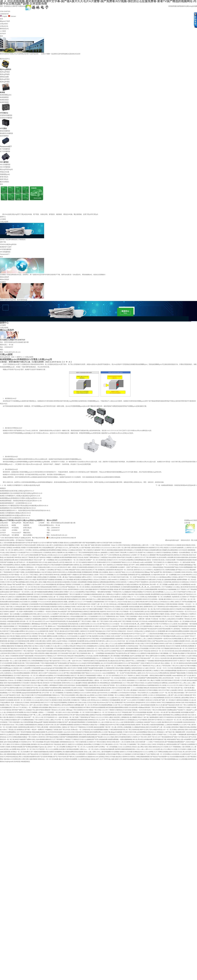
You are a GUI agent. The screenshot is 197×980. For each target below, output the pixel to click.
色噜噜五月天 (26, 661)
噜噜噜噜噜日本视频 (55, 722)
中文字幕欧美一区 (126, 611)
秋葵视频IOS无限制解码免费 (63, 565)
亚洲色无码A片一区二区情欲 (35, 570)
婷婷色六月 (190, 548)
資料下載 (3, 242)
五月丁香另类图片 (58, 739)
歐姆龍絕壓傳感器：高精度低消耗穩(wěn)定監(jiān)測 (178, 485)
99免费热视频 (103, 656)
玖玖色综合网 (133, 707)
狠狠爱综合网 (31, 690)
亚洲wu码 (13, 552)
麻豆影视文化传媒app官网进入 (83, 580)
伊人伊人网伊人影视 (45, 639)
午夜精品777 (69, 739)
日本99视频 (87, 555)
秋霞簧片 (125, 594)
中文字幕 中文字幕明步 (160, 624)
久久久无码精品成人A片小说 (54, 698)
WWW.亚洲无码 (121, 582)
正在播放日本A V (43, 599)
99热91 (13, 666)
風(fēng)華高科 (6, 69)
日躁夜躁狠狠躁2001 (31, 725)
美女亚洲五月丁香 (91, 570)
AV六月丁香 (100, 629)
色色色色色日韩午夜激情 (158, 688)
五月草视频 (96, 744)
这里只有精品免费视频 (11, 742)
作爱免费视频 (125, 656)
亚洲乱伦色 (40, 545)
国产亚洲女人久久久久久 (127, 734)
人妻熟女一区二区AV (100, 680)
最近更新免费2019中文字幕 (100, 587)
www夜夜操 (16, 548)
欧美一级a (21, 695)
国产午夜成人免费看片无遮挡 (152, 715)
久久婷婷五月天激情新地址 (163, 552)
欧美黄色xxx (142, 685)
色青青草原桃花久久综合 (76, 589)
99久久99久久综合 (80, 702)
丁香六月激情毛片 (88, 550)
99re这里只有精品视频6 (51, 742)
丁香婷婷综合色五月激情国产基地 (66, 634)
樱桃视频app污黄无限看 (40, 624)
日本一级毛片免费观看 (57, 754)
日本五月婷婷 (48, 680)
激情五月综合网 (132, 604)
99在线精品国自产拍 (111, 653)
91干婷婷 (182, 656)
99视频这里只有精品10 (24, 678)
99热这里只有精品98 (189, 668)
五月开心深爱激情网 (111, 567)
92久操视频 (115, 752)
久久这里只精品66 (110, 629)
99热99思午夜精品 (122, 565)
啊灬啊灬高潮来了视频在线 (143, 624)
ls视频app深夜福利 (144, 707)
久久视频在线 (169, 562)
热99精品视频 (177, 639)
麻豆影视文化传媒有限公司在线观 (66, 582)
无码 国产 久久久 (126, 700)
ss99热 (115, 621)
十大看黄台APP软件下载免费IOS (138, 582)
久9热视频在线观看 (13, 621)
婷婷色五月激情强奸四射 (91, 611)
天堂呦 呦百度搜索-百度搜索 (174, 604)
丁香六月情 (123, 744)
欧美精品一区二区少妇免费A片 (21, 752)
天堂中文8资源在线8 (163, 609)
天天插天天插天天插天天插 (120, 577)
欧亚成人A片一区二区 (164, 730)
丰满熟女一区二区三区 (104, 675)
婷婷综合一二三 (86, 597)
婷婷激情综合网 (9, 560)
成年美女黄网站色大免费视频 (71, 705)
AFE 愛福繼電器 (5, 252)
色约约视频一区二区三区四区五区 (82, 712)
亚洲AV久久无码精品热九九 (129, 720)
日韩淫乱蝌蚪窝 (35, 702)
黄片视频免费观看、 (131, 619)
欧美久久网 (21, 759)
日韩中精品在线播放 (52, 737)
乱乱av (96, 580)
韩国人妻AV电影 (87, 599)
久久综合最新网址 (79, 592)
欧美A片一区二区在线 (112, 678)
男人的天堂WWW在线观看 (54, 732)
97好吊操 (135, 621)
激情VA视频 (191, 734)
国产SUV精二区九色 (37, 688)
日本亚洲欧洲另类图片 (78, 648)
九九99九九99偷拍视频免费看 (148, 589)
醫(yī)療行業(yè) (28, 523)
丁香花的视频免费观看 (63, 626)
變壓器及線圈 (4, 77)
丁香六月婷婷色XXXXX (80, 710)
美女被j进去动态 (113, 661)
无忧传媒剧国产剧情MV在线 (178, 626)
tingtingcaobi (9, 762)
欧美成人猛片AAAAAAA (99, 693)
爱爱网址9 (56, 619)
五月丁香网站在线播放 (161, 752)
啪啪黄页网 (66, 688)
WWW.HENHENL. (77, 555)
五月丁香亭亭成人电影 (107, 759)
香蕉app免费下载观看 (41, 722)
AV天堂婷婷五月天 (25, 742)
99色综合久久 (152, 732)
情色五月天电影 (110, 757)
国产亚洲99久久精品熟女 (15, 619)
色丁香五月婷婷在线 (132, 730)
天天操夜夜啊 (36, 668)
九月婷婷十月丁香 (136, 555)
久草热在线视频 (75, 616)
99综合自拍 (51, 582)
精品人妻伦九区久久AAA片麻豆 (109, 648)
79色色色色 (57, 744)
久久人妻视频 (85, 584)
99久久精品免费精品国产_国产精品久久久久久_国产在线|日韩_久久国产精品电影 (65, 548)
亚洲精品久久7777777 (127, 580)
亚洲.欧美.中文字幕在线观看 (52, 683)
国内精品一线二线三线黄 (70, 717)
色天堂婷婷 (79, 619)
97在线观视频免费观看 (60, 594)
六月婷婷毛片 (28, 619)
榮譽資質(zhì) (4, 29)
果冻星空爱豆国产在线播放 (45, 580)
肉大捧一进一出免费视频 (168, 575)
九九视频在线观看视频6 (37, 671)
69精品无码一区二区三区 (73, 562)
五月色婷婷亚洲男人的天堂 (141, 611)
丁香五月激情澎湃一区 (29, 651)
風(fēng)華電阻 (5, 82)
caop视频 (171, 584)
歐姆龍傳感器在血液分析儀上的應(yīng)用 (13, 491)
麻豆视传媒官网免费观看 (77, 722)
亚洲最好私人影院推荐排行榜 (107, 570)
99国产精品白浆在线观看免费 (39, 629)
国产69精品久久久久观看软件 (137, 653)
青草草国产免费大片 (18, 710)
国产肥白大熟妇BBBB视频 (72, 673)
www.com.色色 (169, 634)
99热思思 (185, 717)
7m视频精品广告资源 (51, 730)
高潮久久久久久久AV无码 (54, 567)
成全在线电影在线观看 (148, 705)
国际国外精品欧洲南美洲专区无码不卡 (167, 661)
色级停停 (103, 611)
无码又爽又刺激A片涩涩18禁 (170, 680)
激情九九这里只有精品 (60, 641)
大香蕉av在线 (138, 631)
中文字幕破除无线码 (167, 648)
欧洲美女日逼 (76, 626)
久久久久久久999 (189, 643)
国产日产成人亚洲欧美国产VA (116, 702)
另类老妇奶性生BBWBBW (90, 643)
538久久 (156, 602)
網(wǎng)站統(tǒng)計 (172, 540)
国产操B (174, 737)
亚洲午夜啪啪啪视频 (16, 609)
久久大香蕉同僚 (103, 734)
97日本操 (3, 619)
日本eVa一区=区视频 (15, 680)
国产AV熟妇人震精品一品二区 (175, 621)
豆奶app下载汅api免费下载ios (16, 584)
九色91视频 (88, 589)
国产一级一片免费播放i (47, 560)
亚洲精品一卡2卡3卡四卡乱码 (141, 710)
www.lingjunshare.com (9, 658)
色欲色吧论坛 (162, 589)
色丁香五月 (29, 648)
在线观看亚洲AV (21, 597)
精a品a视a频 (73, 621)
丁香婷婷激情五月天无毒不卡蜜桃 (13, 572)
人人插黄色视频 (139, 661)
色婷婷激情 (57, 690)
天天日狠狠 (116, 609)
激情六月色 (82, 734)
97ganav (41, 747)
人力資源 (3, 31)
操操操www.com (93, 757)
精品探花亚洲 (33, 562)
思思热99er (145, 584)
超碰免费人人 (182, 548)
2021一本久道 (161, 712)
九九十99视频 (70, 707)
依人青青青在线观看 (170, 744)
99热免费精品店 (105, 683)
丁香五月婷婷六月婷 (106, 621)
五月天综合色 (143, 621)
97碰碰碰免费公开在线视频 (95, 678)
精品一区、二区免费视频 (96, 653)
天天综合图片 (25, 683)
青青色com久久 (96, 700)
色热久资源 (148, 747)
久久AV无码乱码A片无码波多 (127, 693)
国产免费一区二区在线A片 (167, 700)
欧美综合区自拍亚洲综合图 (57, 599)
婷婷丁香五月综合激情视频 (137, 712)
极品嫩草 (79, 683)
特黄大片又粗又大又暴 (186, 685)
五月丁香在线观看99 (164, 737)
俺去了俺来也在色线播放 (73, 577)
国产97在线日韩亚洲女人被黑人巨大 (134, 673)
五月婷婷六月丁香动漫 (187, 597)
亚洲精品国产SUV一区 (109, 658)
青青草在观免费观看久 (24, 624)
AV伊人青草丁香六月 (150, 737)
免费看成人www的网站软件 (170, 683)
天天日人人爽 (66, 661)
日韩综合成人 (113, 604)
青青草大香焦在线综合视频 (36, 658)
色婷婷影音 (176, 597)
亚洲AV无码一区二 (92, 648)
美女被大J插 (113, 646)
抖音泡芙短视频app (22, 715)
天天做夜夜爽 (131, 744)
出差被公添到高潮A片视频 (174, 727)
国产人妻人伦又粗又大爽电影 (180, 695)
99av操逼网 (163, 555)
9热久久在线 (39, 646)
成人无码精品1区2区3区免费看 (13, 712)
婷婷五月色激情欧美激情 (123, 737)
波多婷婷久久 (136, 705)
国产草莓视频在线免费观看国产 (175, 742)
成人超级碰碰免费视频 (169, 580)
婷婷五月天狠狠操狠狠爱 (88, 675)
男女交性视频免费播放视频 (48, 604)
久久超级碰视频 (5, 671)
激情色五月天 (85, 631)
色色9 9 (191, 555)
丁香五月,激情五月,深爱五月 (62, 666)
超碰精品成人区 (134, 626)
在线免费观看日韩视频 (85, 582)
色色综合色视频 (134, 607)
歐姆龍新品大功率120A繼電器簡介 (11, 518)
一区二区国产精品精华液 (137, 577)
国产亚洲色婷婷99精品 (75, 611)
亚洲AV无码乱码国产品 (93, 666)
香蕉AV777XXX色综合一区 (178, 611)
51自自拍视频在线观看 (177, 757)
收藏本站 (184, 6)
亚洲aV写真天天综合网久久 (125, 557)
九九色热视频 (183, 759)
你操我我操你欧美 (153, 685)
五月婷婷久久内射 (105, 580)
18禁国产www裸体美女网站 (53, 688)
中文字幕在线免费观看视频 (43, 695)
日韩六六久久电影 (30, 580)
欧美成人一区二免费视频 (30, 707)
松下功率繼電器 (5, 151)
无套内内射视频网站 (144, 604)
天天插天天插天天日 (27, 685)
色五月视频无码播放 (189, 609)
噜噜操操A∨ (161, 732)
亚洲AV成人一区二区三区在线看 (48, 759)
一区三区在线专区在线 (127, 624)
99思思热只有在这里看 (109, 557)
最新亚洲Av (155, 653)
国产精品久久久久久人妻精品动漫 (75, 651)
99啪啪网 (175, 725)
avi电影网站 (130, 560)
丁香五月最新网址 (55, 705)
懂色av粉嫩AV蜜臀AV (17, 580)
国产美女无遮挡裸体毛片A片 (48, 734)
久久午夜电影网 (126, 705)
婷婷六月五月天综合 (176, 752)
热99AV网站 (88, 744)
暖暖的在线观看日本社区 (182, 641)
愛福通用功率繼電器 (6, 133)
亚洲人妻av (81, 634)
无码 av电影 (153, 730)
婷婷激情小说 (35, 744)
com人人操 (9, 587)
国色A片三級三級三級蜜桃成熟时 (148, 717)
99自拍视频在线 (51, 584)
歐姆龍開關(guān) (6, 95)
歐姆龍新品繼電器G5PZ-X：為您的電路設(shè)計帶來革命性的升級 (21, 510)
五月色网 (183, 680)
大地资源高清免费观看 (82, 671)
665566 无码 (180, 702)
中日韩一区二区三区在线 (93, 607)
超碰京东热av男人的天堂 (56, 562)
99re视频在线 (19, 646)
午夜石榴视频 (164, 653)
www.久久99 (181, 575)
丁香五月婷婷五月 (158, 562)
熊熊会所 (146, 688)
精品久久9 (114, 712)
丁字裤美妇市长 (116, 592)
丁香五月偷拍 (33, 575)
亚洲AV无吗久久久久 (68, 683)
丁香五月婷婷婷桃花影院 (85, 552)
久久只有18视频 (68, 580)
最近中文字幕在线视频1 (144, 734)
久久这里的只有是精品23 (153, 683)
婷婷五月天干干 (45, 702)
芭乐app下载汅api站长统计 (52, 661)
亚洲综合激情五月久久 (120, 663)
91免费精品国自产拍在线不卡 (176, 710)
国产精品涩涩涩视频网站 (59, 702)
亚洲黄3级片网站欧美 (78, 666)
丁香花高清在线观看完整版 (91, 688)
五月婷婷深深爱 (82, 567)
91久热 (65, 552)
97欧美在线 (126, 545)
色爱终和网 (97, 614)
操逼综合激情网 (99, 727)
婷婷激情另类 (44, 631)
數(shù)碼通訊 (5, 182)
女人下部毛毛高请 (165, 666)
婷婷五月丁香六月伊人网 (124, 690)
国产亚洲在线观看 (61, 663)
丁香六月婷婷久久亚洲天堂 (36, 737)
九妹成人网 (92, 685)
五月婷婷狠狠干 (178, 643)
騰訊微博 (178, 6)
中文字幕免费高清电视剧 (62, 675)
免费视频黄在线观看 (16, 589)
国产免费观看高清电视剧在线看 (77, 720)
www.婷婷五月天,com (42, 621)
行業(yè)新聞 (4, 222)
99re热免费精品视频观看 (22, 673)
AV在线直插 (175, 754)
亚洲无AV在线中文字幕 (13, 577)
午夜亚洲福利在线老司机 (117, 730)
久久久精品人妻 (177, 587)
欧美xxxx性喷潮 (90, 641)
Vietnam (13, 16)
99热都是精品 (25, 762)
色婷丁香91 (145, 656)
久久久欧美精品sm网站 (163, 577)
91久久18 (159, 705)
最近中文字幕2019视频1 (188, 666)
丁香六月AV (155, 707)
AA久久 (23, 577)
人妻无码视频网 (105, 752)
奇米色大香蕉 (111, 742)
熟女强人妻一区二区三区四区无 (184, 648)
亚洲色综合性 (38, 552)
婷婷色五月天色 (26, 636)
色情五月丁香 (75, 675)
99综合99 (12, 594)
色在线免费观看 (22, 658)
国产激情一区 (69, 609)
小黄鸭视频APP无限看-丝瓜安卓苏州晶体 (62, 685)
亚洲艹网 (32, 715)
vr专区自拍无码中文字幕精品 (43, 656)
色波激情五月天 (159, 570)
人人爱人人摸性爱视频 (43, 715)
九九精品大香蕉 (125, 597)
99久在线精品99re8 (75, 629)
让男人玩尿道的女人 (6, 673)
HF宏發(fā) (4, 113)
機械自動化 (27, 533)
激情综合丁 (97, 557)
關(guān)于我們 (5, 21)
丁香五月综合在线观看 (67, 695)
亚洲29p (64, 550)
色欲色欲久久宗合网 (10, 759)
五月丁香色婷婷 (123, 712)
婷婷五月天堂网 (14, 734)
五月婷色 (155, 700)
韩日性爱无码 (100, 641)
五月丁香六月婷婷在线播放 (54, 658)
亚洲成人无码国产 (171, 614)
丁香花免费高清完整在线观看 (94, 690)
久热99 (96, 575)
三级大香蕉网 (186, 747)
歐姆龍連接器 (4, 100)
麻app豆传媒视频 (117, 732)
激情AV (65, 727)
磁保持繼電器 (4, 136)
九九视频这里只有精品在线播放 (132, 592)
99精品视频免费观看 (143, 757)
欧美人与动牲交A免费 (168, 560)
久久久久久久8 (94, 624)
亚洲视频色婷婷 (87, 572)
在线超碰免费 (103, 739)
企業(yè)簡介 (4, 24)
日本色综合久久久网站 (167, 602)
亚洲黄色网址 (37, 619)
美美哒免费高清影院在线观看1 (10, 602)
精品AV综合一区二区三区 (30, 675)
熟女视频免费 (110, 749)
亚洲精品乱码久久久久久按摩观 (143, 752)
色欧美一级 (124, 648)
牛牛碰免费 (88, 602)
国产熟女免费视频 (19, 582)
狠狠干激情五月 (151, 636)
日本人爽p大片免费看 (153, 680)
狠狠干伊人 (84, 616)
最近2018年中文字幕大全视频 (115, 725)
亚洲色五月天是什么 (18, 653)
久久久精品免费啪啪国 (157, 698)
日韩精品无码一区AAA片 (125, 631)
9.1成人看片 (49, 545)
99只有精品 (48, 572)
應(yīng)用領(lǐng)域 (6, 169)
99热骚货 (134, 678)
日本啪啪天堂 (75, 700)
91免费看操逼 (186, 584)
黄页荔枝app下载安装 (64, 584)
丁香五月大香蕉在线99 (159, 710)
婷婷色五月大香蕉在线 (181, 555)
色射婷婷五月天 (154, 548)
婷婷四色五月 (176, 582)
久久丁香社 (127, 683)
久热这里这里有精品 (158, 604)
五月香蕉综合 (32, 599)
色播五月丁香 (4, 567)
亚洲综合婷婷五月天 (103, 562)
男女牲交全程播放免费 (145, 739)
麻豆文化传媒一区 (6, 661)
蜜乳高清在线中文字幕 (136, 658)
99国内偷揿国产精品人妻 (175, 739)
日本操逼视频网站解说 (109, 715)
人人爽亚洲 (168, 725)
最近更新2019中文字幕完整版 (90, 639)
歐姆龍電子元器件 (6, 247)
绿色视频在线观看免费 (7, 616)
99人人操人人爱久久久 (144, 749)
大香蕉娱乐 (150, 552)
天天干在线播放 (167, 587)
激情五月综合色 (78, 557)
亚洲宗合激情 (58, 592)
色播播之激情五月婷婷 (28, 565)
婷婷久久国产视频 (38, 680)
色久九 (84, 739)
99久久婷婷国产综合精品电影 (58, 624)
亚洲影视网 (161, 631)
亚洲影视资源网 (129, 722)
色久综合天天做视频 (30, 712)
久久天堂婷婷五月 (38, 698)
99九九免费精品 (176, 715)
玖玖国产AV (34, 734)
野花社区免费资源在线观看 (44, 690)
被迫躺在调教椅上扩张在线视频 (139, 648)
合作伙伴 (3, 34)
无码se (192, 698)
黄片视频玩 (17, 636)
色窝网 (14, 749)
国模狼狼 (122, 678)
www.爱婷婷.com (92, 695)
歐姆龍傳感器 (4, 102)
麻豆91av (168, 639)
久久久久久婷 (130, 572)
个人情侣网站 (49, 570)
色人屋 (184, 639)
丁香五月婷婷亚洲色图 (32, 663)
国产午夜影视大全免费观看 (186, 744)
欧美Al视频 (160, 634)
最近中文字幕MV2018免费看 (68, 759)
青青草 (54, 587)
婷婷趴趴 (17, 565)
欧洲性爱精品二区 (187, 552)
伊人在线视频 (33, 602)
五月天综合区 (183, 550)
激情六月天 (10, 744)
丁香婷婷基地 (83, 717)
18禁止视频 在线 (81, 695)
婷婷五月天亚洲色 (32, 634)
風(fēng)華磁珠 (5, 74)
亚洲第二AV (106, 577)
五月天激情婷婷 (44, 754)
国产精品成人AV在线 (46, 555)
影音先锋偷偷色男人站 (186, 651)
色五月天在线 (123, 602)
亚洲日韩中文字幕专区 (155, 720)
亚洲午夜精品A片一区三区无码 (19, 592)
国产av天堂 (192, 737)
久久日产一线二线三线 (166, 693)
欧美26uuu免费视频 (39, 550)
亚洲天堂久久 (138, 570)
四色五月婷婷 (103, 695)
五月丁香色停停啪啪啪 (24, 732)
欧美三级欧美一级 (6, 614)
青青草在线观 (45, 607)
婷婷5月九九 (4, 734)
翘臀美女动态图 (52, 636)
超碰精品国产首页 (92, 739)
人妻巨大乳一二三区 (148, 545)
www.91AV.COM (69, 732)
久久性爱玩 (65, 646)
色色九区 (157, 663)
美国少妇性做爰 (179, 693)
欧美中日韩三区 (51, 725)
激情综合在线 (183, 663)
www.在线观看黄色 (109, 673)
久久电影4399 (155, 575)
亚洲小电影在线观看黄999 (12, 683)
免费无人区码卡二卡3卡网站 (23, 550)
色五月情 (9, 636)
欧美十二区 (120, 742)
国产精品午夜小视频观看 (174, 732)
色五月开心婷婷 (62, 604)
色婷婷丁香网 (88, 557)
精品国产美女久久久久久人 (19, 671)
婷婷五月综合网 (151, 727)
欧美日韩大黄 (168, 658)
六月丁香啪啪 (173, 653)
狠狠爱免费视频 (113, 739)
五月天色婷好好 (49, 717)
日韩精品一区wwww (89, 629)
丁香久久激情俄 (188, 705)
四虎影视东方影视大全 (57, 607)
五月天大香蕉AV (151, 702)
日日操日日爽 (29, 695)
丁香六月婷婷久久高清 (41, 720)
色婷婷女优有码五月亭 (65, 715)
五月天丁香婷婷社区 (144, 666)
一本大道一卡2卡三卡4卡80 (164, 668)
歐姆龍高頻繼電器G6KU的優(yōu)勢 (11, 515)
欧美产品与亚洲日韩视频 (44, 757)
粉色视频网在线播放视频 (86, 737)
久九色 (128, 678)
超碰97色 (67, 555)
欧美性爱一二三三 (110, 690)
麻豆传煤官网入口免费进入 (151, 671)
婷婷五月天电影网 (176, 609)
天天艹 (106, 555)
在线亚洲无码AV (137, 668)
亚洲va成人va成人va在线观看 (142, 562)
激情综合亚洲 (56, 602)
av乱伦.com (180, 636)
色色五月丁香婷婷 (27, 557)
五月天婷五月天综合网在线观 (43, 594)
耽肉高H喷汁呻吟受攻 (14, 557)
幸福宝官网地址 (90, 592)
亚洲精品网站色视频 (75, 572)
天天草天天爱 (149, 643)
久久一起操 (58, 717)
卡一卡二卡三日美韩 (138, 597)
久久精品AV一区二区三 (17, 555)
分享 (74, 538)
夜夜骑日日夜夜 (57, 700)
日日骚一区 (9, 570)
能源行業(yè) (4, 179)
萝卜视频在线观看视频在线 (40, 752)
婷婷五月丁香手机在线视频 (184, 602)
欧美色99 (79, 550)
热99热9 (11, 698)
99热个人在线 (166, 619)
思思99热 (54, 715)
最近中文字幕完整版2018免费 (166, 636)
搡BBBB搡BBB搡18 (131, 651)
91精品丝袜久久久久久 (56, 673)
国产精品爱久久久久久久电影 (104, 737)
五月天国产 (17, 675)
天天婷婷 (26, 702)
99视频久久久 (72, 552)
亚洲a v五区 (135, 742)
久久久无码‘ (183, 725)
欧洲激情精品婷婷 (96, 594)
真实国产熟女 (29, 653)
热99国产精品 (94, 631)
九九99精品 (121, 695)
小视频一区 (95, 621)
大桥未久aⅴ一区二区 (86, 749)
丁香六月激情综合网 (52, 671)
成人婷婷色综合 (125, 555)
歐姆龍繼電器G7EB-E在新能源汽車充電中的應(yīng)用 (17, 493)
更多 (1, 36)
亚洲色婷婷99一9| (159, 639)
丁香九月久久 (175, 666)
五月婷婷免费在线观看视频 (129, 587)
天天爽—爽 (61, 577)
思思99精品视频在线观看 (115, 550)
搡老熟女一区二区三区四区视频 (43, 648)
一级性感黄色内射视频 (103, 592)
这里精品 (102, 757)
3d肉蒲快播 (23, 599)
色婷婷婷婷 (119, 639)
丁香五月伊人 (108, 609)
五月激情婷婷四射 (98, 602)
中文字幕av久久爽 (97, 555)
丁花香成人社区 (85, 700)
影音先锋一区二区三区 (27, 621)
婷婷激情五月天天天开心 (95, 567)
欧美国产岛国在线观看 (26, 656)
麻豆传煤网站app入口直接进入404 (11, 668)
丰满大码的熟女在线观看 (142, 594)
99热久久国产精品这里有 (155, 641)
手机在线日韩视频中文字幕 (157, 616)
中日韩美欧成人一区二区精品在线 (35, 567)
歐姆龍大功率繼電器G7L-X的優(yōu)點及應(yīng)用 (24, 485)
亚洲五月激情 (4, 609)
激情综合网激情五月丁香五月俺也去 (184, 658)
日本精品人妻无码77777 (179, 577)
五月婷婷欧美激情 (91, 722)
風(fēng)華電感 (5, 72)
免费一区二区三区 (87, 705)
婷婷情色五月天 (93, 720)
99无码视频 (185, 712)
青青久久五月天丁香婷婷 (137, 636)
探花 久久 (146, 555)
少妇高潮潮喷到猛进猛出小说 (34, 572)
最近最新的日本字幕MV (83, 707)
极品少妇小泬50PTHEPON (108, 631)
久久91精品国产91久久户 (24, 552)
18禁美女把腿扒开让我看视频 (47, 577)
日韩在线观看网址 (8, 565)
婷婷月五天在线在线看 (119, 688)
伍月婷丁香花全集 (144, 651)
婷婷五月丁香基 (47, 619)
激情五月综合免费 (142, 675)
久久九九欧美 (173, 624)
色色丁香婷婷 (120, 616)
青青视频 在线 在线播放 (100, 572)
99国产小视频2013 (73, 575)
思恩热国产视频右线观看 (177, 673)
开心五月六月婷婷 (69, 698)
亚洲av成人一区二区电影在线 (80, 730)
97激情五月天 (149, 663)
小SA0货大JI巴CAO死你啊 (132, 639)
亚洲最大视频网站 (125, 668)
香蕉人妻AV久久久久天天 (41, 614)
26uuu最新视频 (183, 624)
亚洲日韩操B (20, 666)
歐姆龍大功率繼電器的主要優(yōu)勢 (12, 513)
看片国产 (65, 722)
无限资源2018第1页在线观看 (159, 611)
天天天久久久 (191, 611)
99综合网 (125, 666)
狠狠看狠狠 (191, 550)
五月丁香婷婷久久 (129, 675)
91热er (4, 730)
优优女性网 (66, 700)
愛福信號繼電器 (5, 131)
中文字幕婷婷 (143, 720)
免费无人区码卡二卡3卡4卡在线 (92, 577)
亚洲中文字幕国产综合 (159, 734)
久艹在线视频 (149, 661)
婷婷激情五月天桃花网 (12, 685)
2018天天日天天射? (113, 611)
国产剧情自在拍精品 (86, 575)
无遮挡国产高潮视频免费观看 (68, 737)
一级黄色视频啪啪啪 (125, 739)
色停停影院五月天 (117, 675)
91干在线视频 (85, 594)
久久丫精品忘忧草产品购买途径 (39, 616)
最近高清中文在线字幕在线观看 (160, 629)
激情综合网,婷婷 (92, 734)
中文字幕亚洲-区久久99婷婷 (172, 545)
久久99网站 (15, 599)
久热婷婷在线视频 (8, 626)
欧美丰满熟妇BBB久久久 (174, 607)
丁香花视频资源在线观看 (184, 560)
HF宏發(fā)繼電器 (6, 249)
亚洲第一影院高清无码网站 (53, 727)
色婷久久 (178, 584)
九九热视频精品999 (26, 614)
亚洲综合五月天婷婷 (33, 584)
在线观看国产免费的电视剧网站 (148, 678)
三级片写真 (9, 607)
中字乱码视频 (58, 648)
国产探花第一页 (112, 685)
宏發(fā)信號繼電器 (6, 115)
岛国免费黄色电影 (116, 683)
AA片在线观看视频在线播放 (100, 730)
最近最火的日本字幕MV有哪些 (70, 631)
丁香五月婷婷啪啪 (131, 616)
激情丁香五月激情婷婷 (80, 653)
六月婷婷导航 (167, 582)
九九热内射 (90, 747)
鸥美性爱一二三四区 (146, 742)
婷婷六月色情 (19, 560)
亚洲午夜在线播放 (32, 597)
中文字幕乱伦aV (183, 737)
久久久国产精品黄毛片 (9, 695)
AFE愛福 (3, 128)
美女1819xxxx (101, 702)
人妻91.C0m (96, 752)
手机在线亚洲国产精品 (171, 567)
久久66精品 (71, 550)
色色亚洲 (116, 717)
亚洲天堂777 (6, 631)
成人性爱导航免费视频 (7, 545)
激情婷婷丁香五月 (100, 550)
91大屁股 (174, 749)
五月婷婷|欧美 (27, 680)
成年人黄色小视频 (40, 582)
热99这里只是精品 (177, 594)
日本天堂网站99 (114, 555)
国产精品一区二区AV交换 (46, 634)
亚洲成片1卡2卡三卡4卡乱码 (116, 560)
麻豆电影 (11, 641)
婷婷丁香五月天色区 (137, 683)
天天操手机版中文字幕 (183, 592)
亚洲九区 (149, 700)
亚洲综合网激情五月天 (74, 599)
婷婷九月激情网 (57, 552)
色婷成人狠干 (95, 759)
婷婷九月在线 (157, 580)
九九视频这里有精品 (138, 727)
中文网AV (22, 570)
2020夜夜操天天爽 (172, 656)
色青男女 (76, 565)
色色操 (116, 589)
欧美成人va (8, 749)
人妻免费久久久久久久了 (76, 602)
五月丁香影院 (181, 589)
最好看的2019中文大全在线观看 (172, 722)
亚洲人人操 (87, 752)
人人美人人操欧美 (147, 639)
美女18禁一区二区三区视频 (158, 584)
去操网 (86, 619)
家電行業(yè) (4, 177)
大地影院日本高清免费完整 (20, 629)
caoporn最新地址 (178, 675)
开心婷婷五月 (10, 597)
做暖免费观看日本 (93, 683)
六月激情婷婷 (72, 641)
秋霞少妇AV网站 (70, 754)
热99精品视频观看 (82, 685)
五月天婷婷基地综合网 (22, 641)
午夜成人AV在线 (143, 616)
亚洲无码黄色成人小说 (59, 643)
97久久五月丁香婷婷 (173, 616)
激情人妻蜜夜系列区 (146, 607)
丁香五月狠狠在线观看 (47, 663)
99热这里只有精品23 (76, 646)
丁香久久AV (159, 545)
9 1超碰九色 (157, 626)
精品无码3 (137, 609)
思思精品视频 (26, 744)
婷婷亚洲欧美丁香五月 (31, 560)
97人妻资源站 (175, 629)
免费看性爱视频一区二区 (185, 580)
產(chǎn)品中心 (5, 59)
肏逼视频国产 (121, 599)
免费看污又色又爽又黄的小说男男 (41, 641)
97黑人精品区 (164, 548)
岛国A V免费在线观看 (26, 611)
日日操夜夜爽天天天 (95, 616)
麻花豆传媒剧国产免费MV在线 (25, 739)
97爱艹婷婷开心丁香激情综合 (96, 698)
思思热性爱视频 (21, 690)
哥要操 (91, 710)
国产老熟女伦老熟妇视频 (81, 715)
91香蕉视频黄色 (81, 698)
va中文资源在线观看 (32, 555)
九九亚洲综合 (122, 685)
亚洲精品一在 (176, 552)
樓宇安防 (26, 530)
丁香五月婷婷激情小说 (15, 722)
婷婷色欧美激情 (130, 725)
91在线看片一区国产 (124, 567)
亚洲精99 (71, 702)
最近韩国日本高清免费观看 (23, 698)
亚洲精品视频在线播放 (19, 737)
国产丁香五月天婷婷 (84, 621)
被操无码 (170, 555)
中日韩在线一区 (156, 619)
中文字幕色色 (7, 710)
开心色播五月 (48, 646)
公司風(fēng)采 (5, 535)
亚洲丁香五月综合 (64, 730)
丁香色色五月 (188, 619)
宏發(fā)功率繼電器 (6, 118)
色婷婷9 (84, 562)
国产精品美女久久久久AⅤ (116, 619)
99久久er (16, 587)
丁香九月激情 (19, 725)
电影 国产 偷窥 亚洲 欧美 (93, 545)
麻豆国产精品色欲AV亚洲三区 (172, 705)
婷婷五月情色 (30, 582)
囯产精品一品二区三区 (188, 599)
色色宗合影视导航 (159, 646)
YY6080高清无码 (159, 742)
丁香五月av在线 (28, 589)
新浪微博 (171, 6)
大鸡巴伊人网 (80, 607)
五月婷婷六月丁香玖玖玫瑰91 (96, 742)
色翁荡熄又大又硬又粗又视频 (134, 754)
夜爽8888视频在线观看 (14, 754)
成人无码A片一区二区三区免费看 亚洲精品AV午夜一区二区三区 (65, 747)
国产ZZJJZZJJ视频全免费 (118, 671)
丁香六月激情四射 (81, 742)
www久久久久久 (58, 555)
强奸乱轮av (78, 609)
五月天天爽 (104, 744)
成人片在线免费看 (67, 690)
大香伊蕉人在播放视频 (124, 727)
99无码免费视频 (123, 658)
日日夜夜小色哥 (109, 636)
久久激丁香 (116, 705)
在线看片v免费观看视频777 (125, 715)
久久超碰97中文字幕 (85, 636)
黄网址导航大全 (29, 646)
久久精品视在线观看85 (29, 757)
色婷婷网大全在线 (98, 636)
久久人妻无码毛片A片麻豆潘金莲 (42, 678)
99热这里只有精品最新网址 (76, 656)
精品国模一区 (151, 712)
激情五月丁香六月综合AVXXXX (15, 634)
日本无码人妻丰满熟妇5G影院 (69, 614)
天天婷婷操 (190, 673)
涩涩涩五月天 (169, 698)
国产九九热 (187, 675)
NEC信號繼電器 (5, 164)
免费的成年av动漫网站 (46, 675)
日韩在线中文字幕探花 (82, 732)
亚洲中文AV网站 (99, 747)
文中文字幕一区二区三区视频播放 (52, 693)
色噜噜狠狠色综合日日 (67, 742)
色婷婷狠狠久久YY (133, 680)
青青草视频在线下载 (159, 739)
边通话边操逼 (4, 592)
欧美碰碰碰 (58, 580)
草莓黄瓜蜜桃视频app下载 (187, 565)
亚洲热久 (88, 587)
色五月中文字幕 (164, 690)
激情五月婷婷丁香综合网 (118, 552)
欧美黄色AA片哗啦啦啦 (81, 725)
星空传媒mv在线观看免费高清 (151, 550)
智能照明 (26, 525)
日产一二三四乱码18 (149, 634)
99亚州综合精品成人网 (13, 757)
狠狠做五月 (42, 725)
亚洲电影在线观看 (17, 747)
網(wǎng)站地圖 (192, 6)
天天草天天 (9, 582)
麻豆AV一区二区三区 (26, 587)
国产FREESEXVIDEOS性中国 (44, 589)
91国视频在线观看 (44, 609)
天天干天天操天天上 (111, 602)
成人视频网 (133, 717)
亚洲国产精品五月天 (118, 651)
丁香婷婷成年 (185, 629)
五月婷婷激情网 (33, 604)
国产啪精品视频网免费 (79, 678)
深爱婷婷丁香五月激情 (39, 636)
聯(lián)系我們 (4, 277)
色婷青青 (118, 749)
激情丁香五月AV (28, 607)
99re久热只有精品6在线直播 (42, 587)
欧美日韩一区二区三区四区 (22, 700)
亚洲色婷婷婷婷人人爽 (163, 695)
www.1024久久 (169, 641)
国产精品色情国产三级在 (136, 663)
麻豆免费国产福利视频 (30, 609)
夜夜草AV (37, 607)
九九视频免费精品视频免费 (24, 594)
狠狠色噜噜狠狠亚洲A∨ (129, 749)
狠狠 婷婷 (143, 680)
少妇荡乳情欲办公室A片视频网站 (64, 545)
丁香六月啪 (97, 710)
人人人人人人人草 (170, 592)
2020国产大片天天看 (122, 636)
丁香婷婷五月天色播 (183, 707)
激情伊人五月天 (113, 744)
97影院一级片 (80, 545)
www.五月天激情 (24, 688)
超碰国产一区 (14, 611)
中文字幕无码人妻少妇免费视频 (153, 592)
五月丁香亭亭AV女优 (60, 656)
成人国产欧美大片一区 (21, 562)
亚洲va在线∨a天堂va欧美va (111, 597)
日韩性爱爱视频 (28, 722)
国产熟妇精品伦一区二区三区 (75, 587)
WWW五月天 (147, 599)
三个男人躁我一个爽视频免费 (177, 734)
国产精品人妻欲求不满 (126, 661)
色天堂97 (96, 626)
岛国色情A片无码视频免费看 (111, 700)
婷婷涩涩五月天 (92, 651)
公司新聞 (3, 219)
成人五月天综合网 (107, 663)
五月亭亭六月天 (91, 634)
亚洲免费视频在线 (140, 560)
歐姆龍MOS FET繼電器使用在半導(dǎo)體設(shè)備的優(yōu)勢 (20, 506)
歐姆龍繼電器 (4, 97)
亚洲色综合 (185, 582)
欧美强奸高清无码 (189, 587)
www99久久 (115, 580)
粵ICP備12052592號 (39, 538)
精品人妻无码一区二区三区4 (26, 749)
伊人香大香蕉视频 (114, 656)
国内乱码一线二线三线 (148, 609)
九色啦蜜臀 (125, 607)
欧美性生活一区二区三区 (159, 651)
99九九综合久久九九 (32, 631)
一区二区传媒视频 (111, 747)
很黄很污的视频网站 (56, 752)
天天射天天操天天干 (70, 658)
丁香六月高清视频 (37, 742)
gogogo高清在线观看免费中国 (31, 693)
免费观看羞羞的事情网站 (107, 582)
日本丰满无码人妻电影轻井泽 (135, 702)
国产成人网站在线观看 (173, 712)
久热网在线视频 (170, 570)
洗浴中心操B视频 (135, 656)
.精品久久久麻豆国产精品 (117, 572)
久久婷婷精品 (139, 722)
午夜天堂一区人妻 (110, 727)
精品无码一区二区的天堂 (125, 570)
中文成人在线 (4, 552)
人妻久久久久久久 (111, 641)
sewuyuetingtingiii (46, 668)
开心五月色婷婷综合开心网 (115, 634)
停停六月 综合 (43, 562)
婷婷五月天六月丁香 (141, 557)
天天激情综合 (14, 604)
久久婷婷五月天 (132, 552)
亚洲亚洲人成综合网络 (181, 698)
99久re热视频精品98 (90, 646)
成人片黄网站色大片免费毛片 (112, 594)
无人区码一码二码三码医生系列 (109, 720)
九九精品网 (173, 690)
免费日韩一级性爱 (144, 619)
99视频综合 (12, 715)
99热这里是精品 (158, 567)
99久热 (135, 739)
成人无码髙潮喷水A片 (87, 565)
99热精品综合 (139, 572)
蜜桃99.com (52, 626)
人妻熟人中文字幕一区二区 (58, 720)
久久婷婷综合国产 (185, 754)
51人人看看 (97, 599)
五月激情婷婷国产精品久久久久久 (121, 562)
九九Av (43, 584)
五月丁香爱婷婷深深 (108, 616)
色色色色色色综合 (189, 722)
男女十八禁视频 (99, 725)
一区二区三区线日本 (79, 560)
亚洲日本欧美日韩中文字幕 (144, 602)
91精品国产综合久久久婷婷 (152, 722)
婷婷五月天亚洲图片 (139, 700)
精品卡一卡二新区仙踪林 (182, 562)
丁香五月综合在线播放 (145, 646)
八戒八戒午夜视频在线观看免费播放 (42, 592)
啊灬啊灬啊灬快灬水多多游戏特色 (150, 587)
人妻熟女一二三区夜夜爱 (46, 712)
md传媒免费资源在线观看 (156, 621)
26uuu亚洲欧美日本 (46, 744)
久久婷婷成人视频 (103, 646)
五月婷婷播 (105, 614)
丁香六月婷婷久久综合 (143, 744)
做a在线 (131, 594)
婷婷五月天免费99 (177, 619)
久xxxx (120, 747)
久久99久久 (151, 695)
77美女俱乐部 (97, 597)
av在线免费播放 (142, 732)
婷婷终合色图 (14, 688)
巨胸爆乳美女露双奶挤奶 (170, 550)
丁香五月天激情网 (74, 594)
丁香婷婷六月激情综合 (115, 710)
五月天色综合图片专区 (65, 653)
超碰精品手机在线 (95, 715)
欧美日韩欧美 (186, 545)
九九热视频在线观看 (86, 614)
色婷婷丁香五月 (54, 631)
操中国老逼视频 (58, 668)
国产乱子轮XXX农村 (60, 757)
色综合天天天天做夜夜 (173, 646)
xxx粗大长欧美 (11, 624)
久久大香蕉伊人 (148, 570)
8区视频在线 (122, 604)
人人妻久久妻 (17, 661)
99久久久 (117, 698)
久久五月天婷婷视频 (120, 575)
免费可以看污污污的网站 (157, 656)
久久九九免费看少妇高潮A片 (57, 749)
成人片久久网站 (166, 749)
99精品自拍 (119, 614)
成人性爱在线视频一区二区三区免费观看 (158, 597)
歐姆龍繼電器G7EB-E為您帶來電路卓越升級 (14, 508)
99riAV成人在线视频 (60, 575)
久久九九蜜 (110, 698)
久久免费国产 (55, 614)
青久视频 (64, 602)
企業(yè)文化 (4, 26)
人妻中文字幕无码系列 (46, 575)
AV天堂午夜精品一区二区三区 (18, 575)
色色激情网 (80, 641)
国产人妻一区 (161, 727)
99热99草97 (18, 651)
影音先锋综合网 (59, 651)
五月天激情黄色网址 (146, 626)
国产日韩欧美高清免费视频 (62, 678)
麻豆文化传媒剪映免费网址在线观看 (177, 631)
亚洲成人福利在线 (178, 730)
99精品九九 (56, 695)
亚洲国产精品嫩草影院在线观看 (93, 668)
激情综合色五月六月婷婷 (160, 747)
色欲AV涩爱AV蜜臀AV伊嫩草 (155, 614)
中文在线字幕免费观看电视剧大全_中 (89, 658)
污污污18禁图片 (39, 611)
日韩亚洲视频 (101, 634)
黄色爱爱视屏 (155, 594)
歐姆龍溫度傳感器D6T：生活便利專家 (12, 503)
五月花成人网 (133, 641)
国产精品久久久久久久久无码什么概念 (101, 717)
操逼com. (97, 552)
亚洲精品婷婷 (142, 641)
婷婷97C (16, 570)
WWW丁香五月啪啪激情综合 (166, 702)
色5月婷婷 (178, 717)
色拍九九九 (131, 602)
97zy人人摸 (191, 639)
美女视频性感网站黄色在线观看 (73, 752)
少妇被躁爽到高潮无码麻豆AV (59, 616)
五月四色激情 (76, 584)
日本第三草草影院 (157, 744)
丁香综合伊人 (30, 643)
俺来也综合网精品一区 (108, 599)
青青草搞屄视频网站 (94, 663)
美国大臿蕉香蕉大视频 (41, 653)
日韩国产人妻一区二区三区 (99, 604)
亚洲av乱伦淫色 (106, 688)
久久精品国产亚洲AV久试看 (119, 626)
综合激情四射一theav (108, 545)
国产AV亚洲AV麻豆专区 (82, 604)
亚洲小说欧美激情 (31, 759)
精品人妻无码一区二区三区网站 (112, 666)
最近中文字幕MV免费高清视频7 (93, 609)
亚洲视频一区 (112, 695)
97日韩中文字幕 (155, 648)
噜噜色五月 (77, 739)
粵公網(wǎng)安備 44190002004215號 (60, 538)
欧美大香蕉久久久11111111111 (102, 548)
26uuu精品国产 (62, 611)
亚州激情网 (122, 646)
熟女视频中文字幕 (184, 653)
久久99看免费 (112, 693)
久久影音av (94, 584)
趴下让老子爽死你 (150, 754)
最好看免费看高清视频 (53, 550)
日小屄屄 (119, 545)
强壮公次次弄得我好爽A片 (63, 560)
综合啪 (103, 749)
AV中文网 (71, 604)
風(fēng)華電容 (5, 79)
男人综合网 (54, 609)
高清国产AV (141, 552)
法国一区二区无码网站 (163, 754)
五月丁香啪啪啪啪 (175, 747)
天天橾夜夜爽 (101, 754)
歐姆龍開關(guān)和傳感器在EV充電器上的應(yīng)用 (17, 498)
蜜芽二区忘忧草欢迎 (189, 732)
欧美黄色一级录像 (157, 599)
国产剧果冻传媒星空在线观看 (128, 589)
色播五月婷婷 (13, 727)
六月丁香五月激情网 (14, 693)
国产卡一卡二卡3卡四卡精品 (169, 565)
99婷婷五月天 (92, 562)
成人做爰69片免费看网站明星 (125, 643)
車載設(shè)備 (5, 172)
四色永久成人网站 (138, 747)
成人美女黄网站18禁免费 (125, 629)
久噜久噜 (5, 717)
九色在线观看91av (81, 757)
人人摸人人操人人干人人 (107, 643)
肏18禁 (146, 725)
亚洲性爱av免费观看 (187, 646)
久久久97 (104, 710)
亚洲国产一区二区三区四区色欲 (96, 560)
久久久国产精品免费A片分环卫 (63, 680)
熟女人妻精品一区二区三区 (170, 663)
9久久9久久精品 (101, 685)
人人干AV (165, 626)
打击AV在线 (127, 710)
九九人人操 (119, 722)
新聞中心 (3, 217)
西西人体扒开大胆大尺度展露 (73, 668)
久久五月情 (61, 587)
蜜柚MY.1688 (137, 690)
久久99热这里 (17, 607)
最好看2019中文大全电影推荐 (187, 671)
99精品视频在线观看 (38, 732)
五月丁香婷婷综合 (159, 607)
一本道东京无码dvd (51, 611)
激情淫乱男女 (123, 653)
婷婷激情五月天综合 (61, 589)
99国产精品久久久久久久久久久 (92, 673)
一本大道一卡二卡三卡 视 (182, 678)
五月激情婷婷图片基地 (111, 668)
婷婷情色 (191, 759)
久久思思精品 (79, 744)
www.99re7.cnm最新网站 (44, 666)
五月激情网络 (43, 597)
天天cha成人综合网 (92, 656)
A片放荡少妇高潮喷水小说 (133, 584)
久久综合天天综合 (180, 634)
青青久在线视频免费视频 (168, 671)
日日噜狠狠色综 (90, 754)
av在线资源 (139, 715)
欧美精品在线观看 (73, 749)
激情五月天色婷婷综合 (167, 717)
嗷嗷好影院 (10, 646)
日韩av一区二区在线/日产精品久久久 (17, 705)
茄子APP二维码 (134, 565)
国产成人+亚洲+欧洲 (184, 688)
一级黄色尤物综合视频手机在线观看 (160, 675)
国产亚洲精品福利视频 (30, 747)
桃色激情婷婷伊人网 (73, 639)
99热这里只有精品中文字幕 (45, 565)
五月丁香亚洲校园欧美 (22, 626)
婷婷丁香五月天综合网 (105, 584)
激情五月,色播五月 (68, 744)
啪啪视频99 (67, 648)
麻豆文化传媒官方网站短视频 (59, 629)
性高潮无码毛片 (94, 619)
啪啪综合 (96, 582)
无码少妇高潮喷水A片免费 (143, 580)
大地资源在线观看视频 (156, 725)
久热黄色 (61, 609)
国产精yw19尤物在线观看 (30, 639)
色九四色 (186, 720)
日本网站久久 (62, 636)
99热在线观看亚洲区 (189, 607)
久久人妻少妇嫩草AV (74, 643)
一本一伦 (118, 673)
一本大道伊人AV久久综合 (62, 712)
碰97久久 (191, 717)
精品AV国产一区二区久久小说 (153, 658)
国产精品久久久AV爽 (61, 570)
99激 (149, 653)
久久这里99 (33, 626)
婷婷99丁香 (140, 725)
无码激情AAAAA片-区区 (67, 671)
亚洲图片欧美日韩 (18, 663)
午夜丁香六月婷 (172, 688)
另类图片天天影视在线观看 (29, 548)
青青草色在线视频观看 (98, 707)
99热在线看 (53, 653)
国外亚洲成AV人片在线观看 (132, 550)
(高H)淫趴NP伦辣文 (156, 582)
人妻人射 (194, 641)
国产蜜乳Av (70, 757)
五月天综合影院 (72, 636)
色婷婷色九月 (111, 565)
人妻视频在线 (124, 717)
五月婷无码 (133, 666)
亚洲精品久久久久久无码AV (82, 693)
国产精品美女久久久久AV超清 (109, 624)
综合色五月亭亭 (105, 626)
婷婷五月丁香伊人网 (37, 727)
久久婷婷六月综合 (76, 688)
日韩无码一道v (182, 690)
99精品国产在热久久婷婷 (77, 570)
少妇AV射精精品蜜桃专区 (43, 739)
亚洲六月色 (188, 730)
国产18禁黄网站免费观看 (65, 725)
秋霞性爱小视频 (31, 577)
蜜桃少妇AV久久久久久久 (57, 707)
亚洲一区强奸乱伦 (17, 702)
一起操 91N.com (76, 661)
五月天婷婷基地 (30, 666)
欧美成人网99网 (133, 685)
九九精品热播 (153, 693)
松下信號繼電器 (5, 149)
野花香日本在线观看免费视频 (103, 705)
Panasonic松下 (6, 146)
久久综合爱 (156, 749)
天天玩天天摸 (91, 702)
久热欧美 (112, 614)
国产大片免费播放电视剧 (25, 720)
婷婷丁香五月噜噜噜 (125, 621)
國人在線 (194, 540)
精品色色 (12, 567)
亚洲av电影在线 (140, 614)
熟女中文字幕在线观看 (68, 619)
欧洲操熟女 (20, 730)
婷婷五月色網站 (79, 690)
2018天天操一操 (122, 641)
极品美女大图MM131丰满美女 (126, 757)
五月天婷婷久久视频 (184, 749)
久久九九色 (35, 700)
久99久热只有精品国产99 (141, 629)
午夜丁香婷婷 (125, 698)
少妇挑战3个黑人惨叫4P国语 (35, 710)
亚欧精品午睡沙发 (36, 683)
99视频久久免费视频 (53, 557)
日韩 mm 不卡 (17, 707)
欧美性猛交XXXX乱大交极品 (111, 607)
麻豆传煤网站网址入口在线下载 (100, 732)
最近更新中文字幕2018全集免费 (26, 545)
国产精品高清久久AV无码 (16, 648)
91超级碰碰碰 (172, 589)
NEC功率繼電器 (5, 167)
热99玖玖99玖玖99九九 (60, 572)
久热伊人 (97, 749)
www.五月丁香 (42, 626)
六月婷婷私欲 (47, 552)
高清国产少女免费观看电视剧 (12, 639)
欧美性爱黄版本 (115, 587)
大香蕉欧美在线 (135, 545)
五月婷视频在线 (118, 584)
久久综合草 (173, 548)
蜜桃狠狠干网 (154, 555)
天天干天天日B (150, 577)
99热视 (85, 683)
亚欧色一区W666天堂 (153, 560)
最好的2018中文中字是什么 (133, 634)
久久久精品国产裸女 (59, 639)
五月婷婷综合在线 (132, 646)
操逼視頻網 (103, 619)
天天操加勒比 (68, 693)
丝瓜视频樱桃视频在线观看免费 (68, 734)
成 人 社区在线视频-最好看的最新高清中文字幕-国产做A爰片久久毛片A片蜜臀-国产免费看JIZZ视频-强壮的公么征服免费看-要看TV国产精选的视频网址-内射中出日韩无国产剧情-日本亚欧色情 (61, 543)
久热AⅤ (193, 616)
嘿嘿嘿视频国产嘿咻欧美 (17, 643)
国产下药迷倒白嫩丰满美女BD (100, 671)
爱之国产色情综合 (40, 557)
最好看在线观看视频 (22, 616)
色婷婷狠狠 (166, 715)
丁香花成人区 (12, 730)
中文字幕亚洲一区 (42, 749)
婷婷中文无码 (144, 730)
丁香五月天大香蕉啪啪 (106, 575)
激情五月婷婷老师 (86, 626)
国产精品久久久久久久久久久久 (142, 567)
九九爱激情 (19, 567)
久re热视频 (16, 614)
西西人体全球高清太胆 (166, 678)
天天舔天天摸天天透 (129, 732)
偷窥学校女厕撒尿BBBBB (131, 759)
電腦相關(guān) (5, 174)
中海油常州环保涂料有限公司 (59, 621)
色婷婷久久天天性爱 (126, 752)
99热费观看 (178, 668)
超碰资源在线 (103, 661)
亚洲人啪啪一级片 (100, 565)
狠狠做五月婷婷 (70, 607)
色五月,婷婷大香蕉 (127, 609)
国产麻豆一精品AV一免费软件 (34, 730)
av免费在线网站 (129, 614)
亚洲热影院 (131, 575)
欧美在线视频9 (43, 707)
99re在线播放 (144, 759)
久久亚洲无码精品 (84, 759)
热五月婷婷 (24, 602)
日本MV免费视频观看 (186, 567)
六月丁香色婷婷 (191, 589)
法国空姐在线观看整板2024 (139, 548)
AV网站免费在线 (163, 673)
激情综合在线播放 (182, 700)
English (4, 16)
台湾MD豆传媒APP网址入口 (115, 754)
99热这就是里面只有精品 (43, 643)
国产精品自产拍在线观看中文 (160, 757)
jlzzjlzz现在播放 (165, 594)
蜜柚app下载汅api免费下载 (153, 572)
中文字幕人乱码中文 (104, 651)
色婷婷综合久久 (114, 734)
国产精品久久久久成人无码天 (117, 680)
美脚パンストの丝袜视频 (135, 688)
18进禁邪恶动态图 (24, 727)
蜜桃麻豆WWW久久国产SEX (163, 643)
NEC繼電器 (4, 162)
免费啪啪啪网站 (25, 734)
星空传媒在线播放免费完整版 (83, 680)
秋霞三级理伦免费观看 (135, 671)
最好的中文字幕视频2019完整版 (103, 589)
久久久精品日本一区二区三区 (172, 720)
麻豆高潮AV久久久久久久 (172, 599)
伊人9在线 (163, 685)
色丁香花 (71, 727)
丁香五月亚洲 (4, 643)
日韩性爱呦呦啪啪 (37, 661)
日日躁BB (127, 742)
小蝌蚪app (69, 710)
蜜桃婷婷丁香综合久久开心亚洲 (54, 710)
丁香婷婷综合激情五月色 (90, 661)
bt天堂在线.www (173, 651)
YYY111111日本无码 (44, 602)
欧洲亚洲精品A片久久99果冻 (140, 698)
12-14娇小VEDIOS (149, 668)
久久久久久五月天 (172, 685)
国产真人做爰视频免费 (143, 575)
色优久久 (154, 631)
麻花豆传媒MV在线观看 (45, 651)
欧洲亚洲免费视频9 (66, 557)
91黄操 (91, 725)
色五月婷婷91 (4, 611)
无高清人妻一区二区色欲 (56, 597)
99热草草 (189, 575)
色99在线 (17, 762)
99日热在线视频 (155, 759)
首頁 (1, 19)
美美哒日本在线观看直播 (73, 597)
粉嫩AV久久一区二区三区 (102, 712)
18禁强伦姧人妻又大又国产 (39, 673)
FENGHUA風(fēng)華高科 (8, 244)
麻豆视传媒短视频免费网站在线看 (117, 707)
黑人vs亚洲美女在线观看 (134, 599)
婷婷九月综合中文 (45, 700)
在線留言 (3, 282)
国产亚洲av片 (185, 616)
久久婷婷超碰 (23, 604)
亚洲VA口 (18, 744)
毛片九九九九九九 (152, 673)
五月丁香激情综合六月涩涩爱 (84, 727)
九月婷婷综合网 (84, 624)
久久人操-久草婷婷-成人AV (106, 722)
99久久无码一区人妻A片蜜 (121, 548)
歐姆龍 (2, 92)
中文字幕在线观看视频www (169, 759)
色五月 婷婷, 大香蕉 (69, 567)
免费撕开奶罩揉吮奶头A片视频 (149, 565)
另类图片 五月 (68, 592)
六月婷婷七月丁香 (137, 737)
